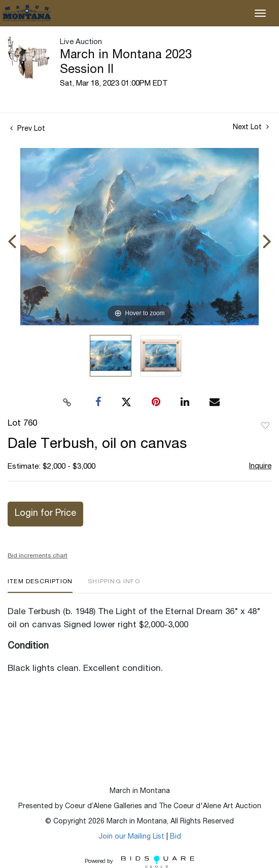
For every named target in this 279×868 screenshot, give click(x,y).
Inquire (260, 466)
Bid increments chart (38, 556)
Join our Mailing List (131, 837)
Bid (176, 837)
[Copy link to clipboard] (67, 402)
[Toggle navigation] (260, 13)
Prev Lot (28, 129)
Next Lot (251, 127)
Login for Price (45, 514)
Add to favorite (265, 426)
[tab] (40, 586)
